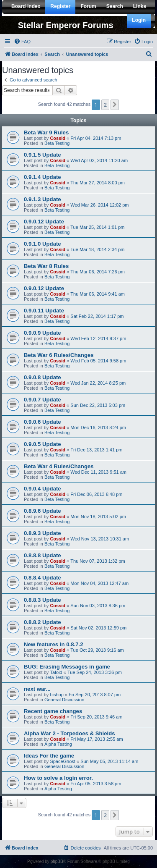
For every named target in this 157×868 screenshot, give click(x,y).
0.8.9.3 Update (42, 533)
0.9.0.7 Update (42, 400)
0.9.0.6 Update (42, 422)
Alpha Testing (58, 744)
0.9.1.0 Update (42, 244)
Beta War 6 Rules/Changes (59, 355)
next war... (37, 689)
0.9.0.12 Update (44, 222)
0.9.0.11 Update (44, 311)
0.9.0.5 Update (42, 444)
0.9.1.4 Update (42, 177)
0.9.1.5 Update (42, 155)
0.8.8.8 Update (42, 555)
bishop (57, 695)
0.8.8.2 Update (42, 622)
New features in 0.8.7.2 (53, 644)
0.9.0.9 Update (42, 333)
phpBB (57, 861)
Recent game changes (53, 711)
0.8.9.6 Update (42, 511)
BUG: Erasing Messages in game (67, 667)
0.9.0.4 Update (42, 489)
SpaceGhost (63, 761)
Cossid (58, 138)
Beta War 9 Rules (46, 132)
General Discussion (64, 700)
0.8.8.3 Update (42, 600)
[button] (115, 105)
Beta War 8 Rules (46, 266)
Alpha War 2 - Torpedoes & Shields (69, 733)
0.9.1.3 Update (42, 199)
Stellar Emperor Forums (66, 25)
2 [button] (105, 105)
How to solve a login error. (58, 778)
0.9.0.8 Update (42, 377)
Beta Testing (57, 143)
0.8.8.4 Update (42, 578)
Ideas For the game (49, 756)
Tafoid (56, 672)
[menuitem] (22, 42)
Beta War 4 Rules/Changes (59, 466)
